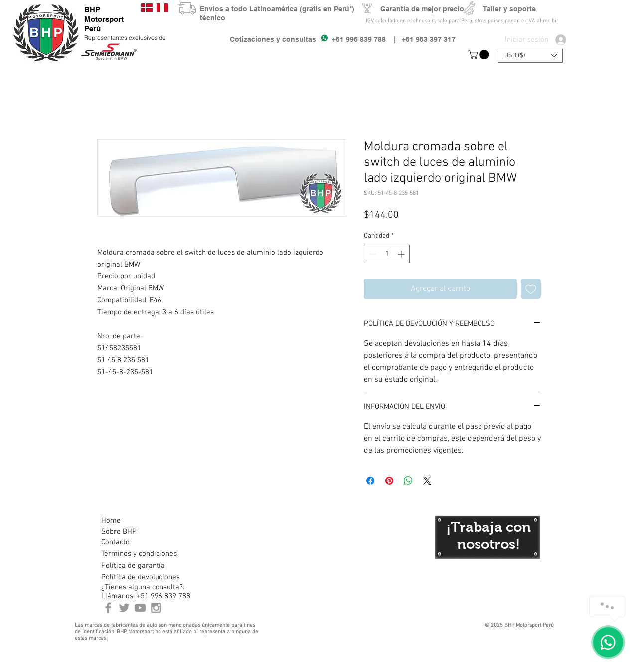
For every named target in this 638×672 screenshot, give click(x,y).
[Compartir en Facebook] (370, 481)
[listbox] (530, 56)
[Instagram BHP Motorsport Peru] (156, 608)
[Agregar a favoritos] (531, 289)
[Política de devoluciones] (141, 577)
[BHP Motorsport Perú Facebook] (108, 608)
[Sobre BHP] (137, 532)
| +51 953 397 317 (421, 39)
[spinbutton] (387, 254)
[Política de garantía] (133, 566)
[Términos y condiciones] (139, 554)
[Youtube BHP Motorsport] (140, 608)
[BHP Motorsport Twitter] (124, 608)
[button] (480, 55)
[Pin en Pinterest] (389, 481)
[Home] (137, 521)
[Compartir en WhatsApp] (408, 481)
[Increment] (402, 254)
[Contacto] (137, 542)
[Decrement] (372, 254)
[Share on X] (427, 481)
